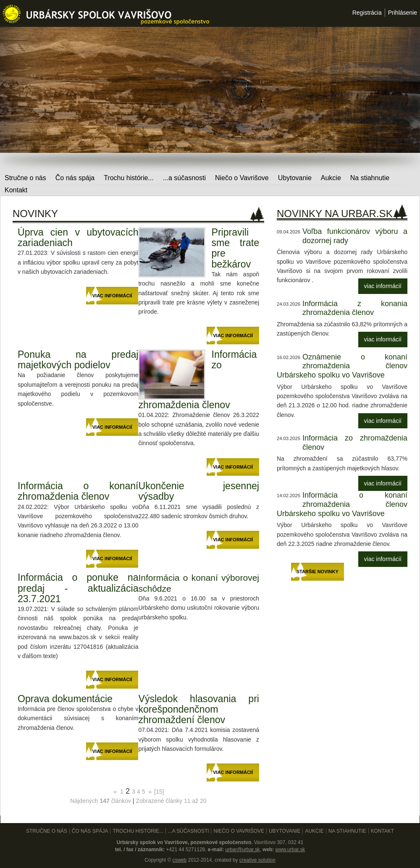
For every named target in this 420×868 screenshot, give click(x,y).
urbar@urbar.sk (242, 850)
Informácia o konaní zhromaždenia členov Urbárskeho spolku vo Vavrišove (342, 504)
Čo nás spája (75, 178)
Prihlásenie (403, 13)
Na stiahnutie (370, 178)
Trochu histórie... (129, 178)
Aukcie (331, 178)
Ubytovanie (295, 178)
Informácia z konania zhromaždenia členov (355, 308)
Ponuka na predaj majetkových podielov (78, 360)
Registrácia (367, 13)
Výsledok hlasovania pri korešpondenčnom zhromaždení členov (199, 709)
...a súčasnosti (184, 178)
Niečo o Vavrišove (242, 178)
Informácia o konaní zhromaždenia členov (78, 491)
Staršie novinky (318, 572)
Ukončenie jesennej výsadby (199, 491)
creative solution (257, 860)
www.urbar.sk (290, 850)
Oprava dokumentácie (65, 699)
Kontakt (16, 190)
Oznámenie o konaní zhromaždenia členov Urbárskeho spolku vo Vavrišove (342, 366)
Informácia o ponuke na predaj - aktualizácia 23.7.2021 (78, 588)
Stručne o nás (25, 178)
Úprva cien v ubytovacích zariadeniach (78, 237)
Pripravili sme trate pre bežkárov (235, 248)
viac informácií (383, 286)
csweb (179, 860)
